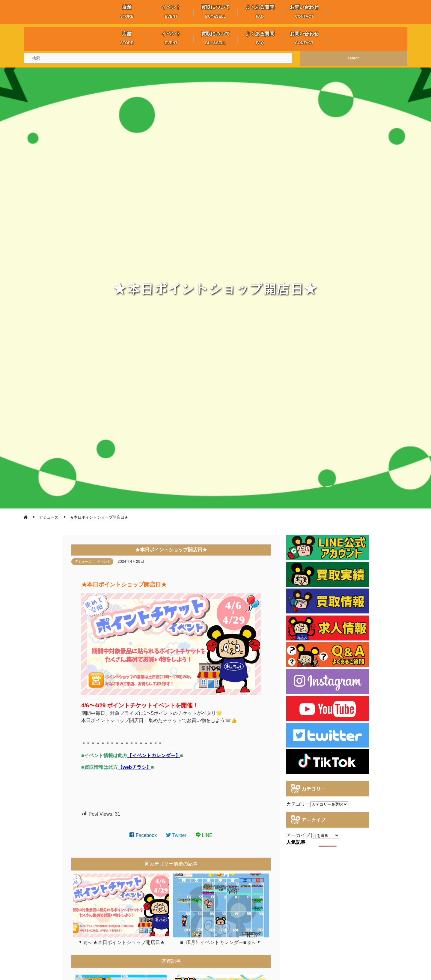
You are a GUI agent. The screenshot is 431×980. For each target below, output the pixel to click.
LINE (204, 835)
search (354, 58)
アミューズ (83, 562)
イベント (104, 562)
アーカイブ (298, 835)
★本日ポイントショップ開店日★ (129, 942)
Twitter (176, 835)
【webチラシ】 (134, 767)
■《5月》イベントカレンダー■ (213, 942)
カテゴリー (298, 804)
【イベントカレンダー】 (154, 755)
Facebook (143, 835)
